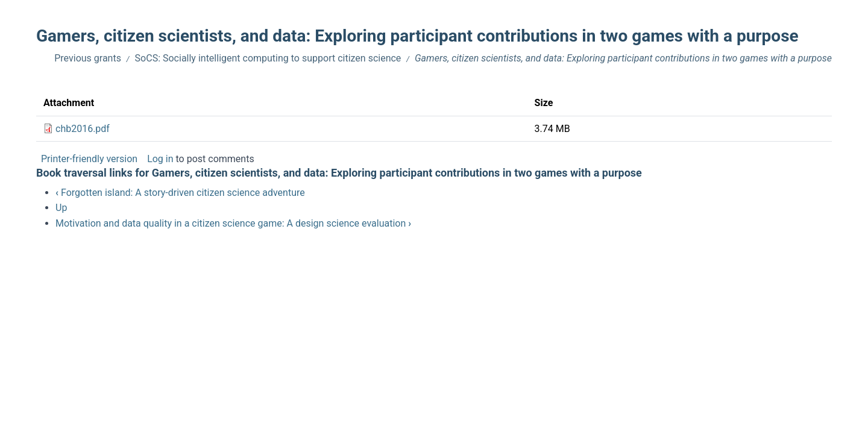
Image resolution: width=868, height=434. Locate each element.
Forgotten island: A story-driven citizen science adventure (180, 193)
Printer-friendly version (89, 159)
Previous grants (88, 58)
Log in (160, 159)
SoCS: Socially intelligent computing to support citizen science (268, 58)
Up (61, 208)
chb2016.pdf (83, 129)
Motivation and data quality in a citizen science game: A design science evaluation (233, 223)
